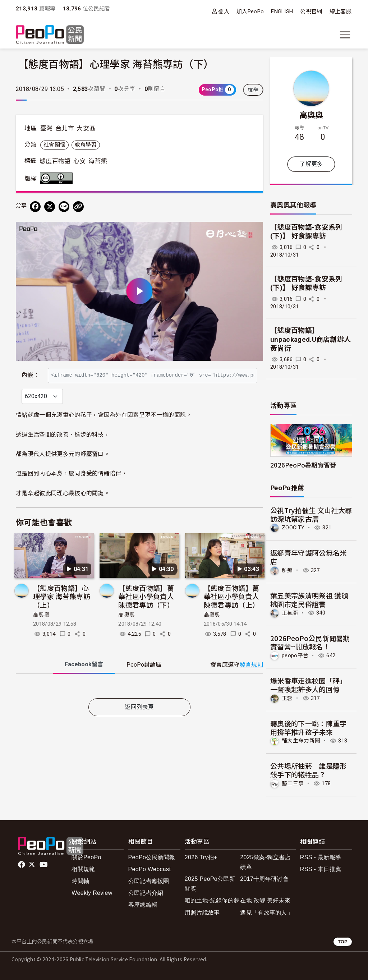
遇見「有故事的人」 (266, 913)
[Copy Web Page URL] (78, 207)
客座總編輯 (143, 905)
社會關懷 (54, 145)
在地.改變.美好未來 (265, 900)
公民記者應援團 (149, 881)
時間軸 (80, 881)
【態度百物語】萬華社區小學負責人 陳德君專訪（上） (232, 612)
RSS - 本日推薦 (321, 869)
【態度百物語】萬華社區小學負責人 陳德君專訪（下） (146, 612)
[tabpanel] (139, 703)
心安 (80, 161)
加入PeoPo (250, 11)
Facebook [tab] (84, 680)
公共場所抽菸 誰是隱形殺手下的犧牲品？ (309, 770)
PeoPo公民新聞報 (152, 857)
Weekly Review (92, 893)
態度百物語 (55, 161)
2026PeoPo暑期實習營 (303, 465)
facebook (22, 865)
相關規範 (83, 869)
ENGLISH (282, 11)
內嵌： (30, 371)
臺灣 (47, 128)
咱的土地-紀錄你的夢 (212, 900)
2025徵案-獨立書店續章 (265, 862)
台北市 (65, 128)
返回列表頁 (139, 723)
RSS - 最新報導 (321, 857)
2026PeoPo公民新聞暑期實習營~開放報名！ (310, 642)
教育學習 (86, 145)
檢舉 (253, 90)
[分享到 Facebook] (35, 207)
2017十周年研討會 (264, 879)
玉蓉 (287, 698)
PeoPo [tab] (144, 680)
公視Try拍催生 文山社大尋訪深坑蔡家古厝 (311, 514)
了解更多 (311, 164)
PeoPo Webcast (150, 869)
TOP (343, 942)
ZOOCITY (293, 528)
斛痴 (287, 570)
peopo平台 (295, 655)
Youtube (44, 865)
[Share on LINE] (64, 207)
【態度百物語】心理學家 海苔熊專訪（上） (62, 612)
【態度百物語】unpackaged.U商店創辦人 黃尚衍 (310, 339)
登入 (224, 11)
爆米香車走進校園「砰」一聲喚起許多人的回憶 (309, 685)
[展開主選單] (345, 35)
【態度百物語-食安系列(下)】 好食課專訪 (306, 232)
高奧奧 (41, 630)
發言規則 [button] (251, 680)
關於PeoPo (86, 857)
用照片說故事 (202, 913)
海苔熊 (98, 161)
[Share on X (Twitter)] (50, 207)
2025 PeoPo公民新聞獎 (210, 884)
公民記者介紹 (146, 893)
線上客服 (341, 11)
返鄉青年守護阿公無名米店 (309, 557)
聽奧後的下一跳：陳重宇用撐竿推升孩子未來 (309, 728)
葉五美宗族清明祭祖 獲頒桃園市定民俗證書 (309, 600)
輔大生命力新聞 (301, 741)
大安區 (86, 128)
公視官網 (311, 11)
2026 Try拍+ (201, 857)
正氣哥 (290, 613)
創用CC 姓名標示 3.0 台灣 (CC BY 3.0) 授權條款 (58, 178)
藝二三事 (293, 783)
